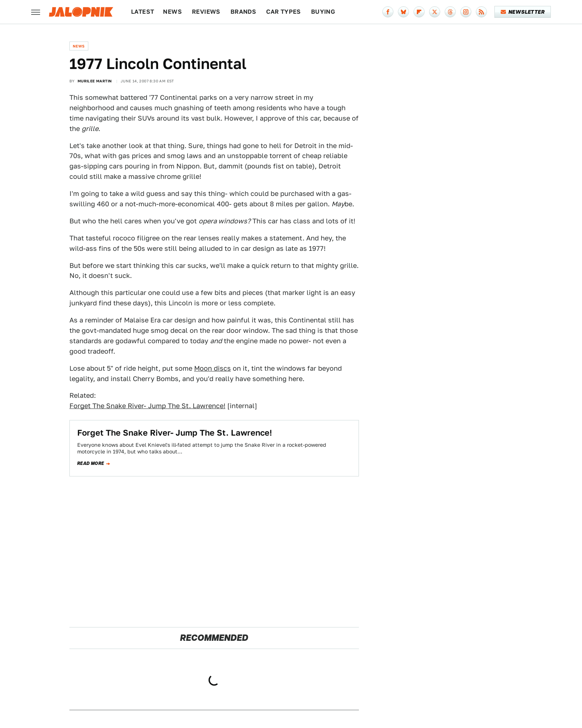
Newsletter (523, 12)
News (172, 12)
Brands (243, 12)
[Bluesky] (403, 12)
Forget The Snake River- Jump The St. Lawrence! (147, 406)
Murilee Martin (95, 81)
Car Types (284, 12)
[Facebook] (388, 12)
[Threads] (450, 12)
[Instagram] (466, 12)
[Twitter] (435, 12)
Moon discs (212, 368)
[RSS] (481, 12)
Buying (323, 12)
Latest (143, 12)
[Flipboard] (419, 12)
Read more (91, 463)
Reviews (206, 12)
